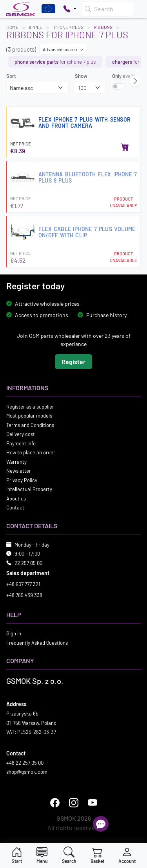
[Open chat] (101, 824)
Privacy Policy (22, 480)
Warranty (16, 461)
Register (73, 361)
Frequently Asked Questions (37, 642)
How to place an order (31, 452)
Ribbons (103, 27)
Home (12, 27)
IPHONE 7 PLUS (68, 27)
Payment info (21, 443)
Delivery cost (21, 434)
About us (16, 498)
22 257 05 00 (28, 563)
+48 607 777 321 (23, 584)
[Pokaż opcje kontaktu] (70, 9)
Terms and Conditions (30, 425)
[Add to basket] (125, 148)
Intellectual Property (29, 489)
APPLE (35, 27)
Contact (15, 508)
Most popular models (29, 416)
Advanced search (63, 49)
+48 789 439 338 (24, 595)
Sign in (14, 633)
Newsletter (19, 471)
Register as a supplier (30, 406)
